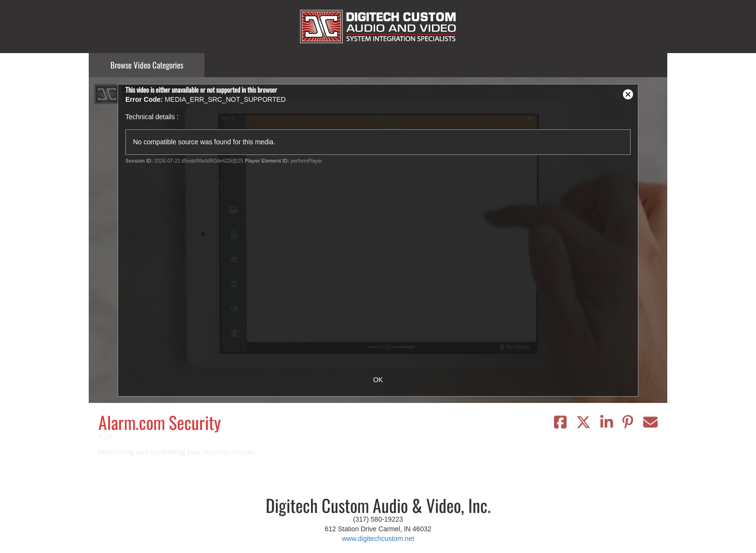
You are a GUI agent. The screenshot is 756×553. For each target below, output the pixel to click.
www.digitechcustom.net (378, 539)
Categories (147, 65)
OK (378, 380)
